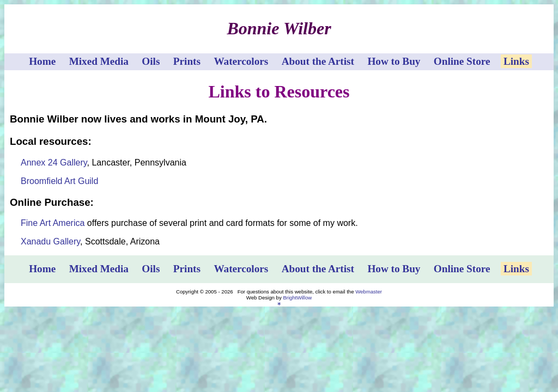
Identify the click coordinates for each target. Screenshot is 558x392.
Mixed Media (99, 61)
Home (42, 61)
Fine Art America (53, 223)
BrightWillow (297, 298)
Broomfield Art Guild (59, 181)
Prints (187, 61)
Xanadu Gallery (50, 241)
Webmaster (369, 292)
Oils (151, 61)
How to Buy (394, 61)
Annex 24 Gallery (54, 163)
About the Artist (318, 61)
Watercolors (241, 61)
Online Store (462, 61)
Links (516, 61)
